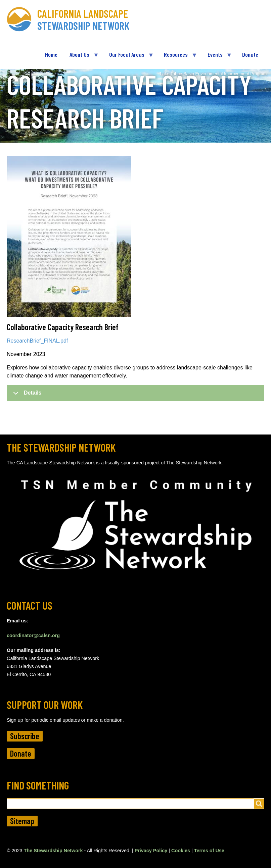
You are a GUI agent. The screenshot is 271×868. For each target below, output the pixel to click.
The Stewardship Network (53, 851)
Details (26, 395)
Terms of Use (209, 851)
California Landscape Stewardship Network (83, 19)
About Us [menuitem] (81, 57)
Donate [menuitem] (250, 54)
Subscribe (25, 736)
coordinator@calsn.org (33, 635)
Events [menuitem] (217, 57)
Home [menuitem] (51, 54)
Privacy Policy (151, 851)
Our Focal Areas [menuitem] (128, 57)
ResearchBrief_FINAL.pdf (37, 341)
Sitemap (22, 821)
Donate (21, 753)
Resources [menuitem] (177, 57)
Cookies (181, 851)
